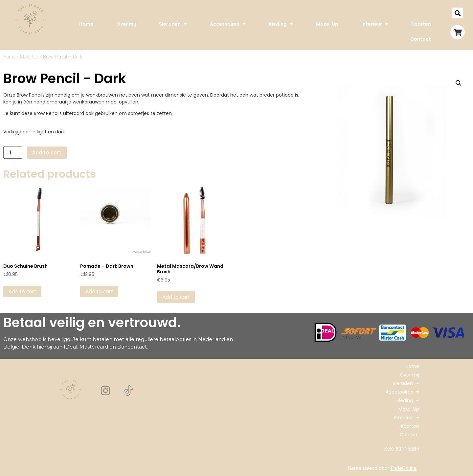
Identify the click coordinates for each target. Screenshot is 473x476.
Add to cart (47, 152)
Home (86, 24)
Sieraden (173, 24)
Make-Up (327, 24)
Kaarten (421, 24)
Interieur (375, 24)
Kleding (281, 24)
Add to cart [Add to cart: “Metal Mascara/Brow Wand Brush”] (176, 297)
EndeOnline (404, 468)
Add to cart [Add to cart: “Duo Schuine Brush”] (22, 291)
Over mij (126, 24)
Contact (421, 39)
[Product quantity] (13, 153)
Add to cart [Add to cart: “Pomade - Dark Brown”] (99, 291)
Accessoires (228, 24)
